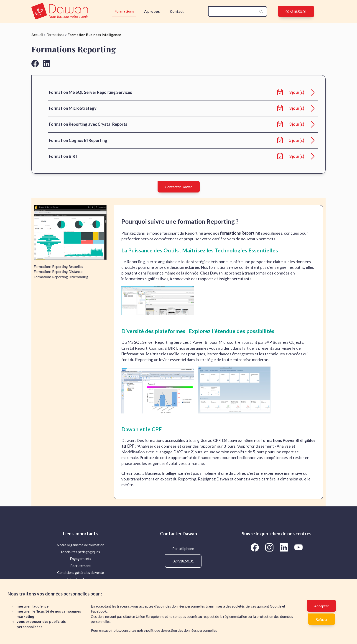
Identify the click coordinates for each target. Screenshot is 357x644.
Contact (177, 11)
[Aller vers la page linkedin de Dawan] (47, 63)
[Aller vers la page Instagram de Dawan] (270, 547)
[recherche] (234, 12)
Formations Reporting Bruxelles (58, 266)
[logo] (61, 12)
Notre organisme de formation (80, 545)
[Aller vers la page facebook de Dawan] (35, 63)
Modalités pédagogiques (80, 552)
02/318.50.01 (296, 12)
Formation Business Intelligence (94, 35)
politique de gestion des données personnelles (182, 630)
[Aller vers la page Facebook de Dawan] (255, 547)
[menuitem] (80, 545)
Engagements (80, 558)
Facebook (99, 611)
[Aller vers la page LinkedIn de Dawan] (285, 547)
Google (276, 606)
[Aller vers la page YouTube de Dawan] (298, 547)
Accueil (37, 35)
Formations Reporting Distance (58, 271)
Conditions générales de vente (80, 572)
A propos (152, 11)
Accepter (321, 606)
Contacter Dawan (179, 187)
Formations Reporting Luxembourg (61, 277)
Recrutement (80, 566)
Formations (124, 11)
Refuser (322, 619)
